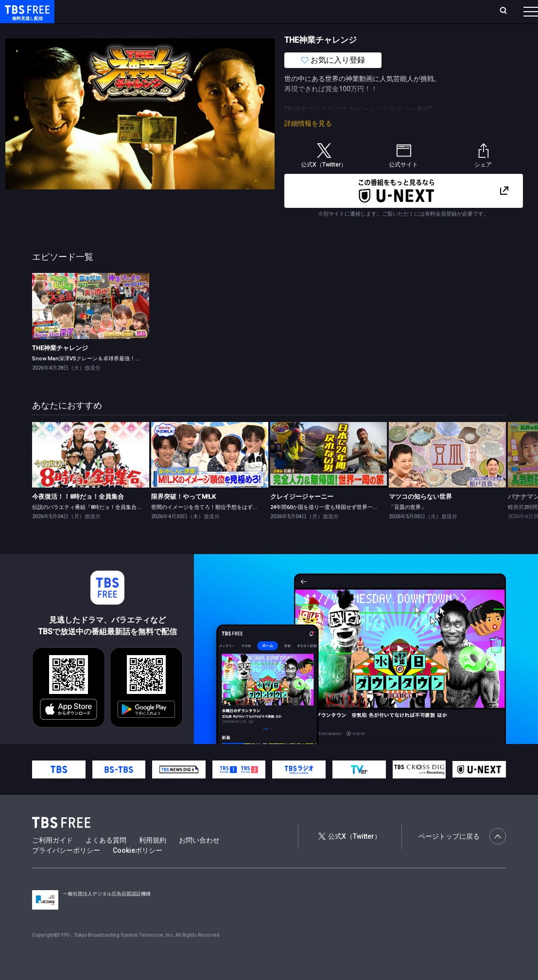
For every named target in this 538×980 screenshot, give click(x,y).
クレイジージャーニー (302, 516)
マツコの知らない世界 (420, 516)
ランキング (181, 11)
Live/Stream (224, 6)
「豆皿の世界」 (408, 527)
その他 (385, 31)
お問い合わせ (199, 860)
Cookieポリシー (138, 870)
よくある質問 (106, 860)
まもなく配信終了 (149, 31)
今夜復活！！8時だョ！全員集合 (78, 516)
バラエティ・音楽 (243, 31)
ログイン (358, 11)
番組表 (511, 11)
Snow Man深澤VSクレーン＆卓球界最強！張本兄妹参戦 (100, 378)
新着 (105, 31)
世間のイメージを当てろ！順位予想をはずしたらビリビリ (221, 527)
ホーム (112, 11)
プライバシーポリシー (66, 870)
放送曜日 (143, 11)
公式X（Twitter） (349, 856)
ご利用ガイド (52, 860)
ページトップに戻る (462, 856)
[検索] (441, 11)
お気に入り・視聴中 (283, 11)
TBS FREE (26, 17)
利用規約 (153, 860)
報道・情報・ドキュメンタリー (321, 31)
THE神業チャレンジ (60, 367)
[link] (91, 325)
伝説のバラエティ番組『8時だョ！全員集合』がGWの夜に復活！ (110, 527)
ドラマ (196, 31)
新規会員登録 (402, 11)
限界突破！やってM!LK (183, 516)
